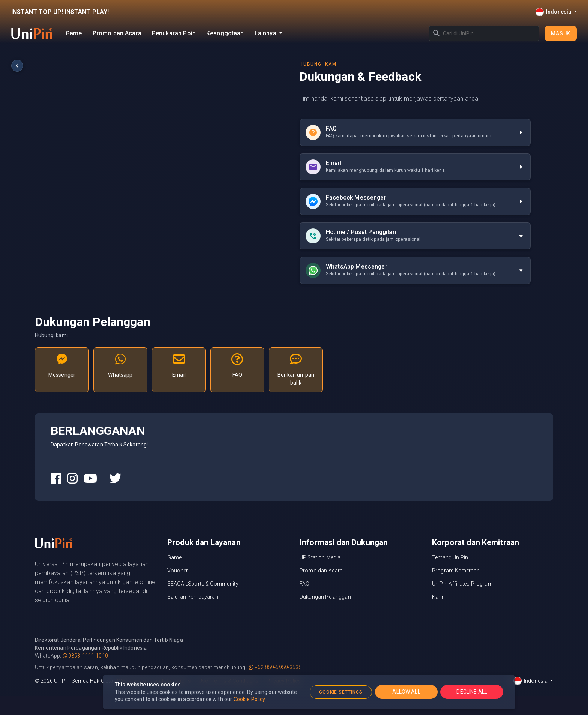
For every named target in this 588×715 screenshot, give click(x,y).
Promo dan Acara (117, 33)
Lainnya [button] (266, 33)
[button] (415, 236)
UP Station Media (320, 557)
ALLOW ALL (406, 692)
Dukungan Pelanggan (325, 597)
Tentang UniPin (450, 557)
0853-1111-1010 (85, 656)
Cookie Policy (249, 699)
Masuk (561, 33)
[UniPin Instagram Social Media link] (72, 479)
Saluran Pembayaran (193, 597)
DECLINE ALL (472, 692)
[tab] (415, 236)
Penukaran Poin (174, 33)
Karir (438, 597)
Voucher (178, 571)
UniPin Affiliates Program (462, 584)
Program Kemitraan (456, 571)
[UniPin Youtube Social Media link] (90, 479)
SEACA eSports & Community (203, 584)
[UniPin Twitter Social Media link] (115, 479)
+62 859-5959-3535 (275, 667)
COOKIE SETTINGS (341, 692)
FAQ (304, 584)
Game (74, 33)
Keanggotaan (225, 33)
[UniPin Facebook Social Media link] (56, 479)
